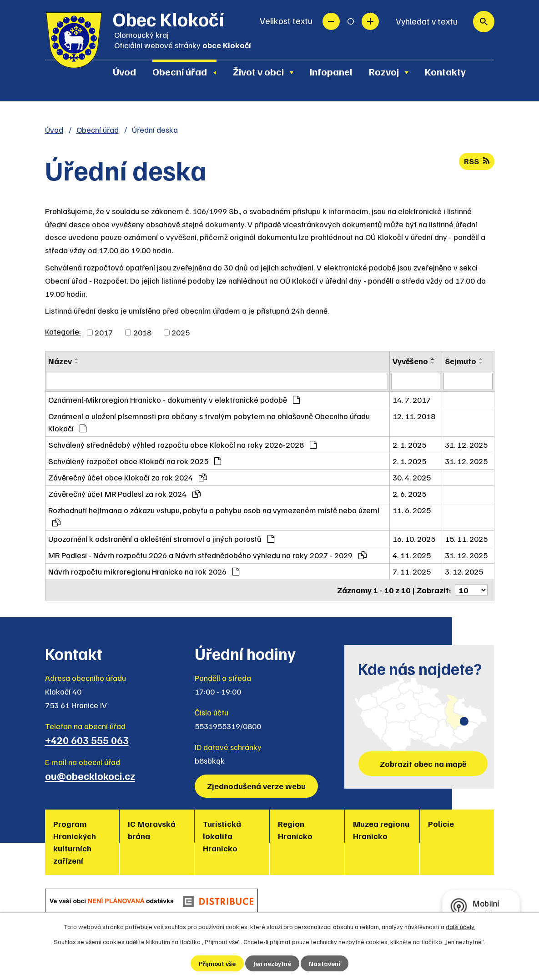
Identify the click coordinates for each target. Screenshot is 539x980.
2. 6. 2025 (409, 494)
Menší (331, 21)
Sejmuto (461, 361)
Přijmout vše (217, 963)
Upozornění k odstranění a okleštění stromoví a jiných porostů (161, 539)
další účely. (461, 927)
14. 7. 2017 (412, 400)
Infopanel (331, 71)
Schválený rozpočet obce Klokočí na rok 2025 (135, 461)
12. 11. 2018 (414, 416)
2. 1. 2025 (409, 445)
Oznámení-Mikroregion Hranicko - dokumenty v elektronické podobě (174, 400)
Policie (441, 824)
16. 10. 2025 (414, 539)
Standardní (351, 21)
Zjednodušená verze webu (256, 786)
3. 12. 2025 (464, 571)
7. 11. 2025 (412, 571)
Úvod (124, 71)
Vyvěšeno (410, 361)
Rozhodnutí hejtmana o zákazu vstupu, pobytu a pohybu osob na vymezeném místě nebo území (214, 516)
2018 (142, 332)
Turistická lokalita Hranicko (222, 836)
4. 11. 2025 (412, 555)
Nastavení (325, 963)
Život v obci (258, 71)
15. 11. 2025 (466, 539)
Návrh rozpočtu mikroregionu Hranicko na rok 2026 (144, 571)
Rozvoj (384, 71)
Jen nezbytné (272, 963)
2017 (104, 332)
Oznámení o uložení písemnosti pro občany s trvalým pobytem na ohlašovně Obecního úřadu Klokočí (209, 422)
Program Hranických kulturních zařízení (75, 842)
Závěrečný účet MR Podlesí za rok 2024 (124, 494)
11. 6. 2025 (412, 510)
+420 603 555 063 (87, 740)
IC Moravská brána (152, 830)
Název (60, 361)
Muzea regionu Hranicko (381, 830)
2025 (181, 332)
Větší (370, 21)
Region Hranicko (295, 830)
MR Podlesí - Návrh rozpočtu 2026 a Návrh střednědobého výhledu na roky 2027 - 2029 (207, 555)
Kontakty (445, 71)
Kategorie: (63, 331)
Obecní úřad (180, 71)
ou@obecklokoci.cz (90, 776)
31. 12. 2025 (466, 445)
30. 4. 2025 (412, 477)
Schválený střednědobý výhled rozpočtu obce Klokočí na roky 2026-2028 (182, 445)
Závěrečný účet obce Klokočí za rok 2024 (128, 477)
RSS (477, 161)
